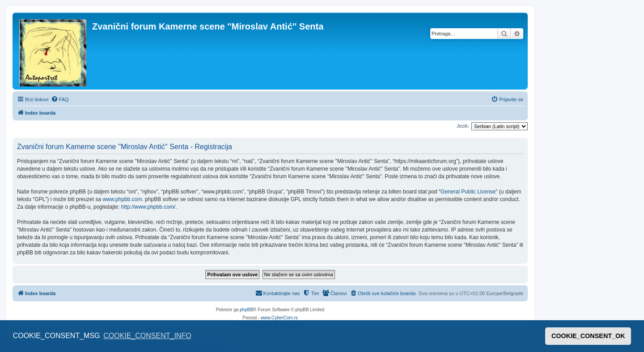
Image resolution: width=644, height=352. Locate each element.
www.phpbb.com (122, 199)
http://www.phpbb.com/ (148, 207)
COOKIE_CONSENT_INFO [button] (147, 336)
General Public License (468, 192)
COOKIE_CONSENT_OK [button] (588, 336)
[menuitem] (60, 99)
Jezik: (463, 126)
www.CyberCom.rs (279, 318)
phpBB (246, 310)
